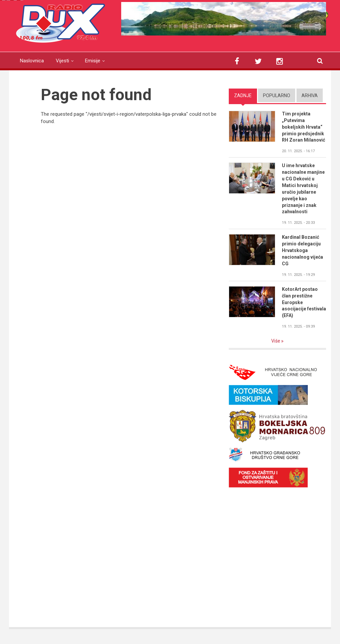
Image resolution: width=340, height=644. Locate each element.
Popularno (277, 96)
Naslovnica (32, 61)
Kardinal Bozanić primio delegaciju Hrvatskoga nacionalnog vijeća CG (302, 250)
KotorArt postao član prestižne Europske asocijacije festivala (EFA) (304, 302)
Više (276, 341)
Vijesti (62, 61)
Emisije (93, 61)
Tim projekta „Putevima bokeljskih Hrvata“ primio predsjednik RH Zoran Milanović (303, 127)
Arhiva (310, 96)
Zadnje (243, 96)
